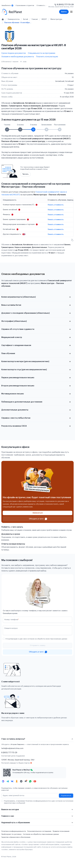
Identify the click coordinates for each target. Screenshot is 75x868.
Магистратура (56, 19)
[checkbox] (4, 639)
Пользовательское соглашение (39, 831)
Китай (26, 19)
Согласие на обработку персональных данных (41, 834)
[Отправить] (37, 646)
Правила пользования (61, 831)
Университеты (14, 19)
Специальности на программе (42, 53)
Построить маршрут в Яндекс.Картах (17, 763)
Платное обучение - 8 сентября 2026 (18, 23)
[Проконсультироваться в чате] (37, 519)
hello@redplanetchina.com (12, 748)
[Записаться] (37, 513)
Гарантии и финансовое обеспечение (16, 837)
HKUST (44, 19)
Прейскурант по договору (11, 834)
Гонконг (35, 19)
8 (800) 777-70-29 (65, 5)
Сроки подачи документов (14, 53)
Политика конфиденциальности (14, 831)
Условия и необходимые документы (18, 57)
